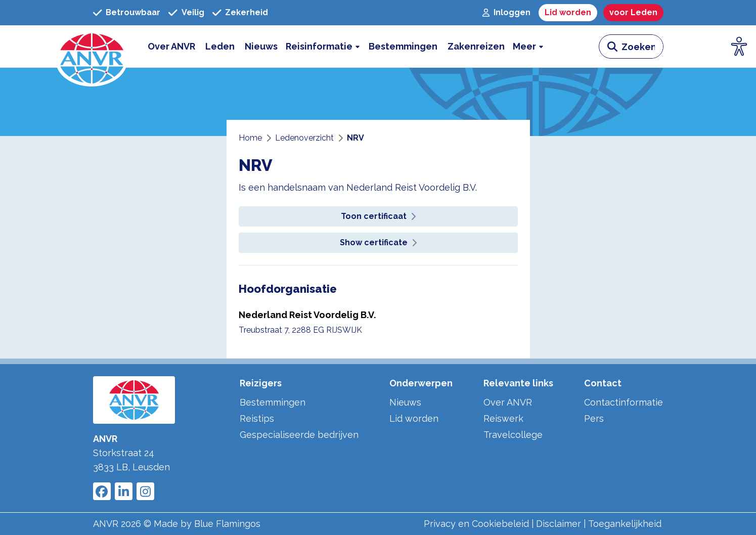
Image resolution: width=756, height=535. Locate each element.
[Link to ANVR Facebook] (102, 491)
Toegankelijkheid (625, 524)
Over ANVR (508, 402)
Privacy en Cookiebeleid (476, 524)
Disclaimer (559, 524)
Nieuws (405, 402)
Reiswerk (503, 418)
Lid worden (414, 418)
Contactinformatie (624, 402)
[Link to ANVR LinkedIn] (124, 491)
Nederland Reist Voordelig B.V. (307, 315)
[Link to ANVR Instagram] (145, 491)
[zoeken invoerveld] (642, 47)
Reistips (257, 418)
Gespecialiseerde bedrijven (299, 435)
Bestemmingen (273, 402)
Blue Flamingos (227, 524)
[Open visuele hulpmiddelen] (739, 47)
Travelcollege (513, 435)
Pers (594, 418)
